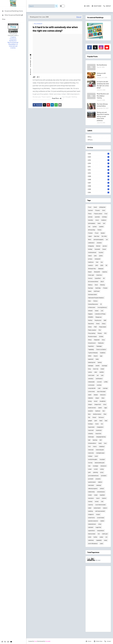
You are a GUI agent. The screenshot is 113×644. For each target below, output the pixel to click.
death (90, 395)
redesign (99, 485)
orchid (96, 469)
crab (99, 388)
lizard (100, 443)
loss (105, 443)
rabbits (100, 482)
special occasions (93, 521)
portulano (104, 476)
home (97, 424)
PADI (95, 327)
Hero (90, 301)
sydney (95, 226)
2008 (99, 180)
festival (98, 246)
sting (100, 524)
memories (91, 453)
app (101, 356)
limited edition (92, 443)
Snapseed (97, 340)
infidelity (91, 433)
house (104, 249)
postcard (91, 479)
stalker (102, 521)
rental (96, 495)
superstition (91, 530)
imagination (100, 427)
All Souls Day (92, 230)
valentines (91, 540)
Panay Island (103, 327)
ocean (90, 469)
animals (90, 217)
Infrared (90, 311)
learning (95, 440)
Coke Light (91, 275)
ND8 (105, 320)
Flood (97, 233)
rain (104, 223)
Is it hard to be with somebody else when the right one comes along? (55, 29)
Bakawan (101, 269)
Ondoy (104, 324)
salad (90, 508)
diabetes (91, 398)
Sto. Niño (104, 236)
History (95, 301)
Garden (103, 233)
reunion (104, 498)
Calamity (105, 272)
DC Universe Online (93, 281)
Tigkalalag (91, 349)
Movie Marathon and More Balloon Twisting (103, 96)
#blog (90, 137)
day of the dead (101, 391)
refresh (102, 488)
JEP (34, 77)
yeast (101, 543)
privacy (90, 259)
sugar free (98, 527)
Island (97, 311)
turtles (95, 537)
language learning (101, 437)
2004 (99, 192)
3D (106, 265)
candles (102, 372)
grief (96, 421)
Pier (100, 330)
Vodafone (103, 353)
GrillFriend (97, 291)
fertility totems (97, 414)
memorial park (100, 450)
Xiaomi (96, 356)
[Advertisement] (98, 599)
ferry (89, 414)
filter (105, 414)
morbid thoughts (93, 459)
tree (97, 262)
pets (95, 256)
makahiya (102, 446)
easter (100, 408)
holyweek (97, 249)
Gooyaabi (48, 641)
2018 (99, 163)
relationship (91, 492)
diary (103, 398)
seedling (90, 511)
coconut (99, 382)
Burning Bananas (102, 65)
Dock (96, 285)
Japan (90, 236)
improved (91, 430)
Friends (105, 288)
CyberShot (98, 278)
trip (102, 262)
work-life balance (93, 543)
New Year (97, 236)
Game (90, 291)
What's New (96, 6)
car (107, 239)
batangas (91, 366)
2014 (99, 167)
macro (95, 446)
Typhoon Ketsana (93, 353)
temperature (101, 530)
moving (90, 463)
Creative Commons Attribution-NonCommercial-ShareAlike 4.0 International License (13, 42)
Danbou (90, 285)
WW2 (90, 356)
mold (96, 456)
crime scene (91, 391)
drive (105, 404)
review (97, 501)
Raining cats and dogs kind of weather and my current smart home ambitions (103, 116)
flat (89, 417)
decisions (103, 395)
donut (96, 401)
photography (92, 223)
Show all (79, 17)
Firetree (90, 233)
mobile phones (92, 252)
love (89, 446)
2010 (99, 173)
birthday (104, 217)
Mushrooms (98, 320)
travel (95, 207)
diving (90, 401)
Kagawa (90, 314)
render (90, 495)
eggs (106, 408)
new (89, 466)
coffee (106, 382)
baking (100, 362)
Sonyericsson (92, 343)
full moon (101, 417)
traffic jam (105, 534)
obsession (103, 466)
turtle (90, 537)
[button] (62, 6)
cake (96, 372)
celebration (91, 243)
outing (102, 469)
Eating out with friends (101, 74)
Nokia (98, 324)
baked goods (92, 362)
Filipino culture (98, 214)
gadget (90, 421)
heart (101, 421)
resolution (91, 498)
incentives (99, 430)
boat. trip (96, 369)
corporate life (92, 388)
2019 (99, 160)
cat (98, 375)
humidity (91, 220)
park (89, 472)
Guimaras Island (92, 294)
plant (99, 223)
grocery (105, 246)
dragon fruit (98, 404)
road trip (91, 505)
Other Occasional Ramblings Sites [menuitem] (12, 17)
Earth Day (98, 288)
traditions (91, 262)
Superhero (91, 346)
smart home (91, 518)
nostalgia (95, 466)
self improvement (100, 511)
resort (98, 498)
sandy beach (97, 508)
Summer (90, 210)
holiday (90, 249)
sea (89, 226)
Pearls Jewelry (92, 330)
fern (104, 411)
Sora (36, 641)
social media (101, 518)
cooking (99, 385)
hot (102, 424)
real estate (91, 485)
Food (90, 207)
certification (99, 378)
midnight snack (100, 453)
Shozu (90, 340)
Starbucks (101, 343)
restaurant (98, 259)
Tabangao (99, 346)
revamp (90, 501)
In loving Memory (102, 307)
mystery (101, 252)
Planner (100, 333)
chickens (99, 243)
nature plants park (100, 463)
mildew (90, 456)
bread (102, 369)
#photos (90, 140)
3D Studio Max (92, 269)
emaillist (91, 411)
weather (101, 226)
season (105, 508)
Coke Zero (99, 275)
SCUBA (101, 336)
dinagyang (91, 246)
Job (102, 311)
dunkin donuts (92, 408)
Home (87, 6)
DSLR (102, 281)
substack (91, 527)
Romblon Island (92, 336)
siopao (98, 514)
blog (89, 369)
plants (101, 256)
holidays (91, 424)
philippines (102, 207)
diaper (97, 398)
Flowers (98, 210)
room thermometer (100, 505)
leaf (89, 440)
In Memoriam (92, 307)
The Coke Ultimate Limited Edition (102, 105)
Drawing (102, 285)
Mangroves (99, 317)
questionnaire (92, 482)
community (91, 385)
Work (90, 239)
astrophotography (99, 239)
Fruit (106, 214)
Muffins (90, 320)
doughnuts (103, 401)
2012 (99, 170)
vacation (91, 265)
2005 (99, 189)
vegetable (99, 540)
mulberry (104, 220)
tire (99, 534)
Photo (90, 214)
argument (91, 359)
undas (101, 537)
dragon (90, 404)
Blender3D (97, 272)
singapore (91, 514)
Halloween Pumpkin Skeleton (96, 298)
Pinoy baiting (92, 333)
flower (94, 417)
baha (97, 359)
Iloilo (104, 210)
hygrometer (91, 427)
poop (102, 472)
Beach (90, 272)
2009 (99, 176)
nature (90, 256)
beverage (104, 366)
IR (101, 304)
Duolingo (91, 288)
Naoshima (91, 324)
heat (106, 421)
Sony (103, 340)
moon (97, 220)
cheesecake (91, 382)
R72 (105, 333)
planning (95, 472)
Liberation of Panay (100, 314)
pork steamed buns (93, 476)
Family (99, 230)
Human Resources (93, 304)
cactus (90, 372)
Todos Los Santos (101, 349)
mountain (102, 459)
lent (101, 440)
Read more (56, 98)
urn (106, 537)
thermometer (92, 534)
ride (102, 501)
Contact (107, 6)
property (98, 479)
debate (96, 395)
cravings (105, 388)
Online (90, 327)
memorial (91, 450)
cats (102, 375)
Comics (90, 278)
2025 (99, 154)
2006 (99, 186)
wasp (106, 540)
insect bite (98, 433)
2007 (99, 183)
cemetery (91, 378)
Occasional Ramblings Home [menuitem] (12, 11)
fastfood (98, 411)
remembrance (101, 492)
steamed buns (92, 524)
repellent (102, 495)
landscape (91, 437)
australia (97, 217)
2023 (99, 157)
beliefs (98, 366)
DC (104, 278)
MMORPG (91, 317)
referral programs (93, 488)
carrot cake (91, 375)
